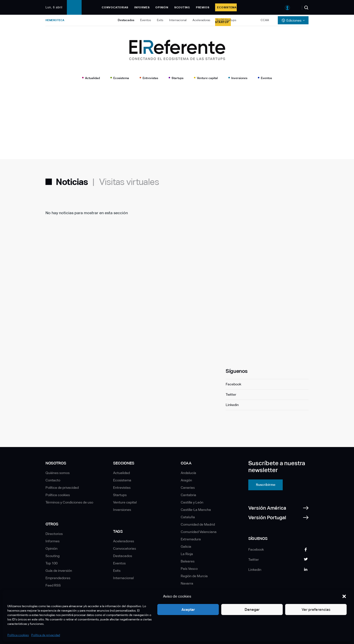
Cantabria (188, 495)
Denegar (252, 609)
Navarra (187, 583)
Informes (142, 7)
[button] (344, 596)
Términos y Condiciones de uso (69, 502)
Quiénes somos (58, 473)
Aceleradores (124, 541)
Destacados (126, 20)
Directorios (54, 534)
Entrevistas (150, 78)
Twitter (231, 394)
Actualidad (92, 78)
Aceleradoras (201, 20)
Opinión (162, 7)
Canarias (188, 488)
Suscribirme (266, 485)
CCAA (265, 20)
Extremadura (191, 539)
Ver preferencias (316, 609)
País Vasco (189, 569)
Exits (160, 20)
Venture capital (207, 78)
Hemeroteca (55, 20)
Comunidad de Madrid (198, 524)
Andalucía (188, 473)
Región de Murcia (194, 576)
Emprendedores (58, 578)
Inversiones (239, 78)
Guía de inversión (59, 571)
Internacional (178, 20)
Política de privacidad (46, 635)
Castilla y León (192, 502)
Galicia (186, 546)
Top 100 (52, 563)
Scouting (182, 7)
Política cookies (18, 635)
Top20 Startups (226, 20)
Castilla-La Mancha (196, 510)
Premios (203, 7)
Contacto (53, 480)
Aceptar (188, 609)
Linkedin (232, 405)
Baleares (188, 561)
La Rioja (187, 554)
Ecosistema (121, 78)
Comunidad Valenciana (199, 532)
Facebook (233, 384)
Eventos (146, 20)
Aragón (186, 480)
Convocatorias (115, 7)
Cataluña (188, 517)
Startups (177, 78)
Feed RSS (53, 585)
